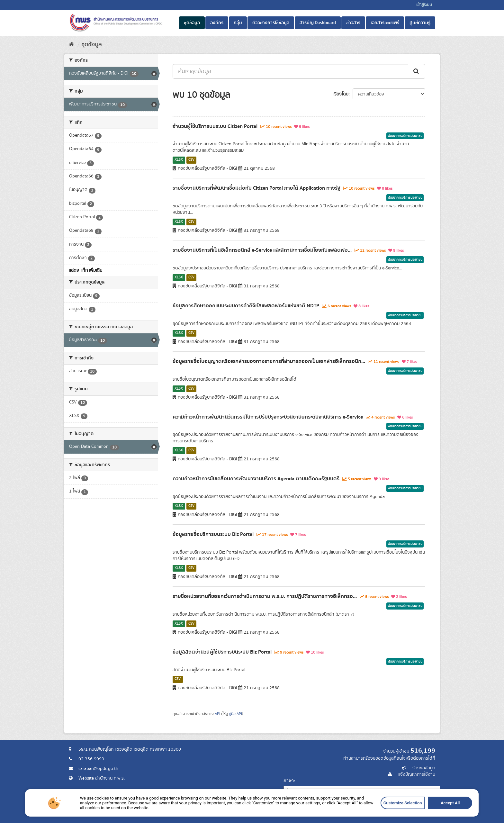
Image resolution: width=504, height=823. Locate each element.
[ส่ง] (417, 71)
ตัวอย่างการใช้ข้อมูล (271, 23)
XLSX (179, 160)
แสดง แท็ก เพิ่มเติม (86, 270)
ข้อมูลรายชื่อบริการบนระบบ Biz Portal (213, 534)
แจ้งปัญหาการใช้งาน (417, 774)
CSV (191, 160)
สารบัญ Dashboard (318, 23)
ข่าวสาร (353, 23)
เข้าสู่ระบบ (424, 5)
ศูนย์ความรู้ (420, 23)
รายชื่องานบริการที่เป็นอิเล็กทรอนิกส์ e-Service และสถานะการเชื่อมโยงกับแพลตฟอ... (262, 250)
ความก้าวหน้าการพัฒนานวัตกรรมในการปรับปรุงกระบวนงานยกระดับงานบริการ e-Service (268, 417)
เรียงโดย (341, 94)
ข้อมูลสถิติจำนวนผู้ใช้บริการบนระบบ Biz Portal (222, 652)
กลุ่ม (238, 23)
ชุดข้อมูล (192, 23)
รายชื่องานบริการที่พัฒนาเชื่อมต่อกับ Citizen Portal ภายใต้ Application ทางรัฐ (256, 188)
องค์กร (217, 23)
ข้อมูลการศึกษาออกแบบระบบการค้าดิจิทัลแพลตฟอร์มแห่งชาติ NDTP (246, 306)
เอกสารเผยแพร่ (385, 23)
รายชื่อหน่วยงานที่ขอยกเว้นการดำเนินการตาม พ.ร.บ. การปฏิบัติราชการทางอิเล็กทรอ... (265, 596)
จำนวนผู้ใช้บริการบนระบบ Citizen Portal (215, 126)
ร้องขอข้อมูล (424, 768)
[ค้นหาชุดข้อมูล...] (290, 71)
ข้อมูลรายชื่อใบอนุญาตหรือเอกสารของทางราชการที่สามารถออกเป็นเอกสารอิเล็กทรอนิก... (269, 361)
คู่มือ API (235, 714)
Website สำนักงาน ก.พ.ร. (102, 778)
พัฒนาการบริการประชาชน (405, 136)
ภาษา (289, 781)
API (217, 714)
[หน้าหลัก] (72, 45)
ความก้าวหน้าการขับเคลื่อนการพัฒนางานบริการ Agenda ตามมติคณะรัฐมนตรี (256, 479)
